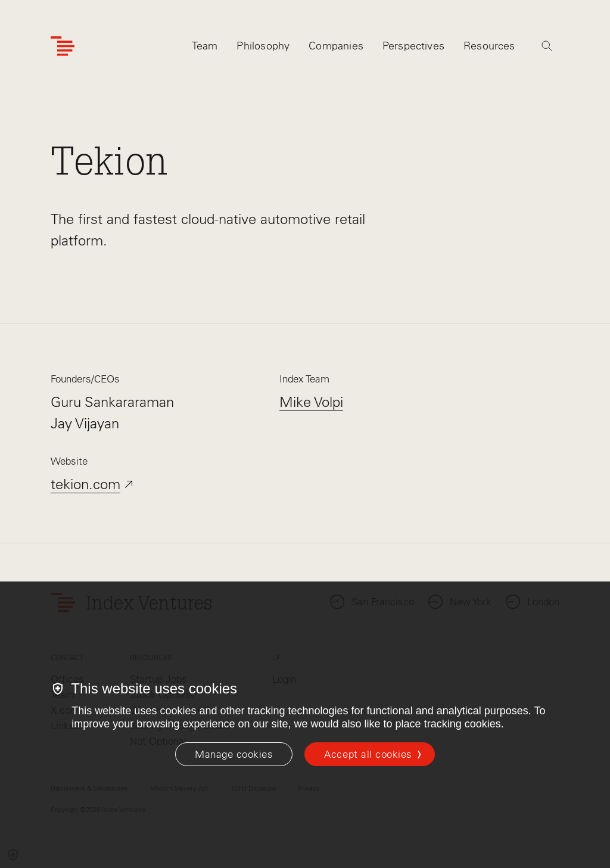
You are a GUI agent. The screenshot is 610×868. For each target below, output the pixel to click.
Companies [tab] (336, 46)
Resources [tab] (489, 46)
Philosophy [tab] (263, 46)
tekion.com (85, 484)
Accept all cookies (368, 754)
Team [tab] (205, 46)
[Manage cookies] (234, 754)
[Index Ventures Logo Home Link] (63, 46)
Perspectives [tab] (413, 46)
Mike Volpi (311, 402)
